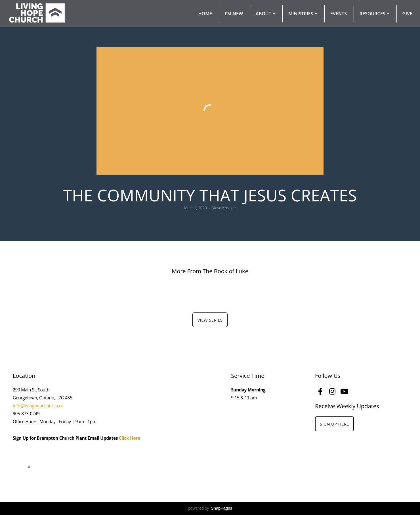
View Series (210, 320)
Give (407, 14)
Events (339, 14)
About (266, 14)
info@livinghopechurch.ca (38, 406)
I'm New (234, 14)
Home (205, 14)
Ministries (303, 14)
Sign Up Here (334, 424)
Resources (375, 14)
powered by (210, 508)
